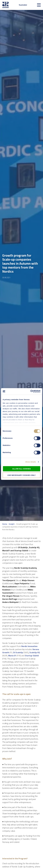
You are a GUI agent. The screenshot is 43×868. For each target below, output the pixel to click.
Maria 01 (12, 656)
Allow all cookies (21, 469)
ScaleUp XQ (35, 652)
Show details (31, 462)
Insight (12, 524)
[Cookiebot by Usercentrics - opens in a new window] (31, 391)
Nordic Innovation (29, 646)
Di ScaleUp (18, 652)
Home (5, 524)
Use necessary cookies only (21, 475)
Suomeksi (23, 5)
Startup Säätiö (32, 656)
